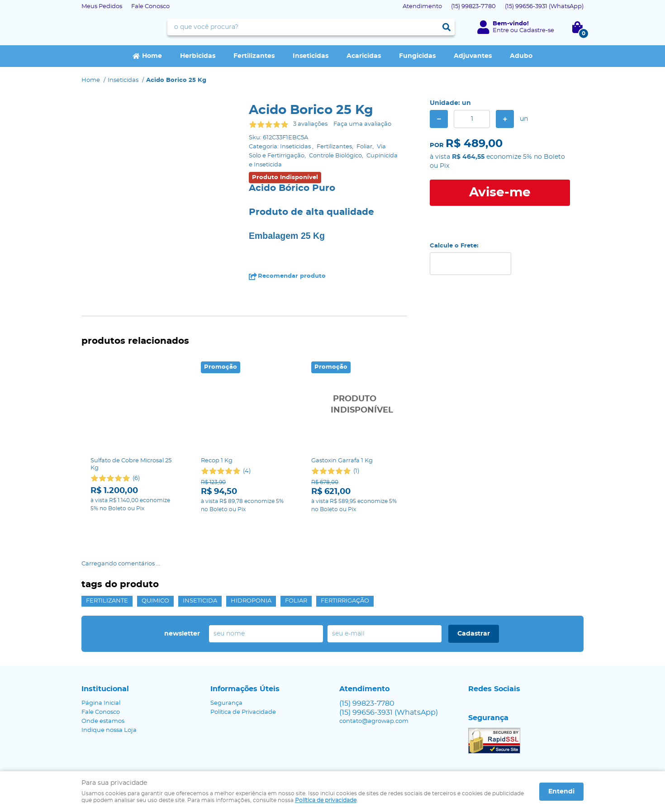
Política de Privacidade (243, 675)
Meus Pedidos (102, 7)
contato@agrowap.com (374, 684)
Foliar (296, 564)
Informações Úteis (245, 652)
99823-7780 (473, 7)
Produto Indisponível (355, 405)
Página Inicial (101, 666)
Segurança (226, 666)
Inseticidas (311, 56)
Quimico (155, 564)
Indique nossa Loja (109, 693)
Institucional (105, 652)
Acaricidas (364, 56)
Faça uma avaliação (362, 124)
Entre (501, 31)
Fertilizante (107, 564)
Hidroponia (251, 564)
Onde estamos (103, 684)
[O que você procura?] (446, 27)
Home (152, 56)
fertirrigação (345, 564)
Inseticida (200, 564)
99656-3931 (544, 7)
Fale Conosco (150, 7)
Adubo (521, 56)
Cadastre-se (537, 31)
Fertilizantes (254, 56)
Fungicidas (417, 56)
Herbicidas (198, 56)
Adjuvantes (473, 56)
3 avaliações (310, 124)
